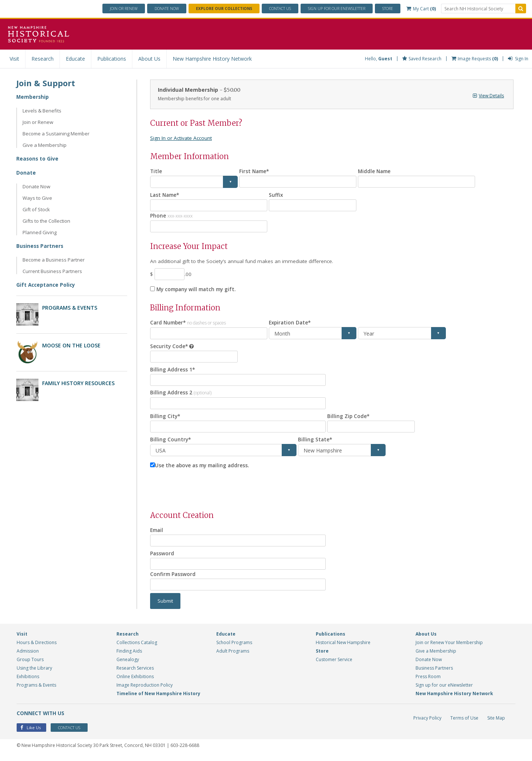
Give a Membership (45, 145)
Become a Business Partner (54, 260)
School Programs (234, 648)
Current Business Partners (52, 271)
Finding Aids (129, 656)
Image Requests (475, 59)
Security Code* (169, 348)
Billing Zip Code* (349, 419)
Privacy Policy (427, 723)
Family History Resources (78, 382)
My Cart (421, 9)
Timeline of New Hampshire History (158, 699)
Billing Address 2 (181, 395)
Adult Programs (233, 656)
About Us (149, 59)
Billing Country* (171, 443)
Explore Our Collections (224, 9)
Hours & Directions (37, 648)
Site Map (496, 723)
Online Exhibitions (135, 682)
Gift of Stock (36, 209)
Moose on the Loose (71, 345)
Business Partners (40, 246)
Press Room (428, 682)
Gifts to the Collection (46, 221)
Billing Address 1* (173, 372)
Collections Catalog (137, 648)
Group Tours (30, 665)
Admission (28, 656)
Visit (14, 59)
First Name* (255, 171)
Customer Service (334, 665)
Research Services (135, 673)
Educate (75, 59)
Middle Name (375, 171)
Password (162, 558)
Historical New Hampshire (343, 648)
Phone (171, 216)
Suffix (276, 195)
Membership (33, 97)
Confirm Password (173, 579)
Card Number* (189, 324)
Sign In (518, 59)
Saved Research (422, 59)
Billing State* (315, 443)
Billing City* (165, 419)
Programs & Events (70, 308)
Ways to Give (37, 198)
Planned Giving (40, 232)
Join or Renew (124, 9)
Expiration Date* (291, 324)
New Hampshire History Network (212, 59)
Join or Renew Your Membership (449, 648)
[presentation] (206, 491)
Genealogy (128, 665)
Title (156, 171)
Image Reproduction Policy (145, 690)
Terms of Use (464, 723)
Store (388, 9)
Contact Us (280, 9)
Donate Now (36, 186)
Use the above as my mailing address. (204, 469)
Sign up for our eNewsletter (444, 690)
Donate (167, 9)
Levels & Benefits (42, 111)
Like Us (31, 733)
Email (157, 534)
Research (43, 59)
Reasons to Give (38, 159)
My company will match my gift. (199, 291)
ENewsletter (337, 9)
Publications (112, 59)
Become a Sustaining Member (56, 134)
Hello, (379, 59)
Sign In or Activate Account (182, 138)
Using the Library (34, 673)
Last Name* (166, 195)
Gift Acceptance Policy (47, 285)
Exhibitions (28, 682)
